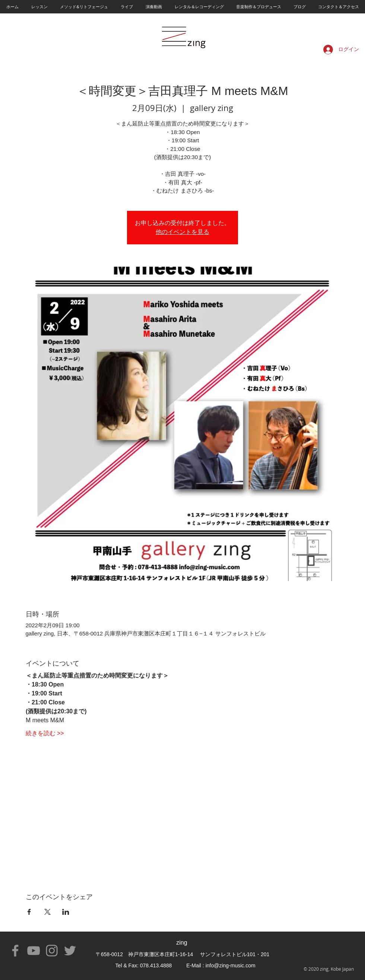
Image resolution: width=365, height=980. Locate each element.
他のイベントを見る (182, 232)
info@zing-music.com (231, 965)
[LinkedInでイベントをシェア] (66, 912)
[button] (39, 7)
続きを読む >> (45, 733)
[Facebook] (15, 951)
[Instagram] (52, 951)
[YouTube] (34, 951)
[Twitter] (70, 951)
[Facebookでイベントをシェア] (29, 912)
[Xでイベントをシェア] (47, 912)
